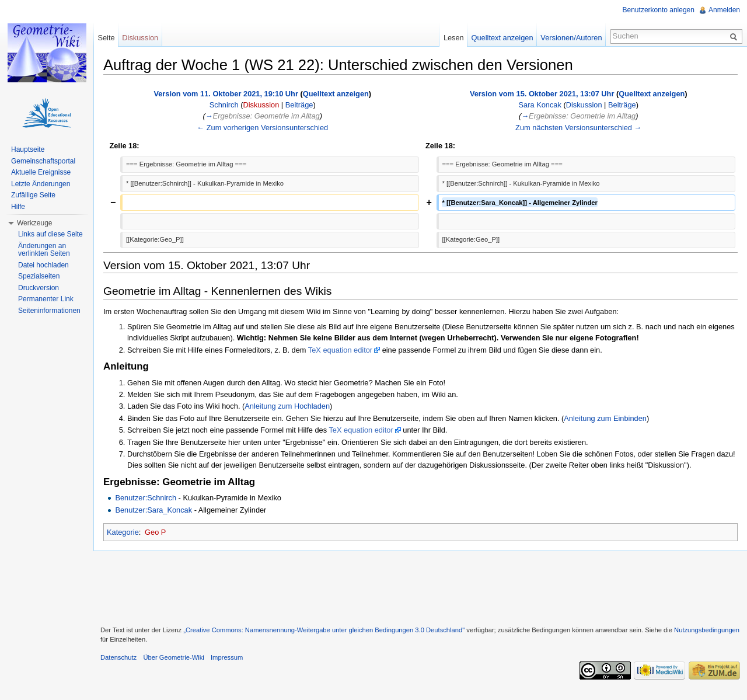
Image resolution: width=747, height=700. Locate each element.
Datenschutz (118, 657)
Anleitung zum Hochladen (287, 406)
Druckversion (39, 288)
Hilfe (18, 207)
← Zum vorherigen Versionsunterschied (262, 128)
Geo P (155, 532)
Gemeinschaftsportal (43, 161)
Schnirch (224, 105)
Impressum (227, 657)
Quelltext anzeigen (336, 94)
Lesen (454, 38)
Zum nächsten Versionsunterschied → (578, 128)
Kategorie (123, 532)
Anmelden (724, 10)
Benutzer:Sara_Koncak (153, 510)
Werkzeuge (34, 223)
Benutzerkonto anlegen (659, 10)
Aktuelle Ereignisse (41, 172)
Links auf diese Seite (50, 234)
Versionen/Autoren (571, 38)
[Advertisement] (420, 587)
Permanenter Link (46, 299)
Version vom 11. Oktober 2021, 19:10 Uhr (226, 94)
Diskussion (261, 105)
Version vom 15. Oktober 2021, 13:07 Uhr (542, 94)
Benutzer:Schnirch (146, 498)
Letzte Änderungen (41, 184)
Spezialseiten (39, 276)
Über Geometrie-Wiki (173, 657)
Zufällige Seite (33, 195)
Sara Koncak (540, 105)
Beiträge (299, 105)
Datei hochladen (43, 265)
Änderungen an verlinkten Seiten (44, 250)
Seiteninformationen (49, 311)
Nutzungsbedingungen (707, 630)
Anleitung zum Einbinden (605, 418)
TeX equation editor (340, 350)
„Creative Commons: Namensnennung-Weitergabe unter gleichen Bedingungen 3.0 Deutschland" (324, 630)
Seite (106, 38)
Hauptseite (28, 149)
